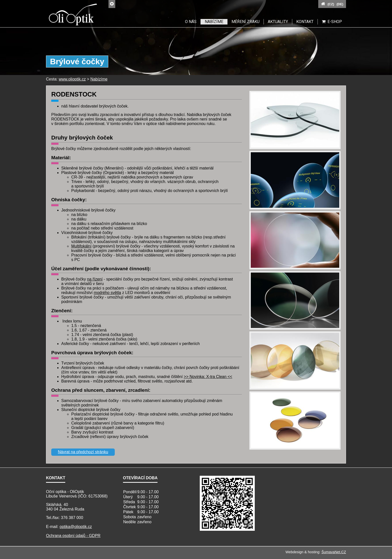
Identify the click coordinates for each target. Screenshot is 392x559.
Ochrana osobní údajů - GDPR (73, 536)
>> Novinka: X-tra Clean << (208, 377)
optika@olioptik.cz (76, 527)
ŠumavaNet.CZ (334, 552)
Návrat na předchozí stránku (83, 452)
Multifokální (81, 246)
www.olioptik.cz (72, 79)
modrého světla (107, 293)
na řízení (95, 279)
